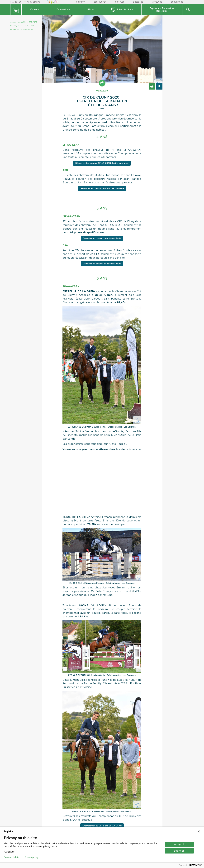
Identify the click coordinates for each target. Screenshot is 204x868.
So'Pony (81, 2)
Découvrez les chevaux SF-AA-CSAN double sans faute (102, 163)
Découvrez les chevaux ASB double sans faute (102, 188)
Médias (91, 10)
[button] (35, 10)
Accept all (179, 844)
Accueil (13, 22)
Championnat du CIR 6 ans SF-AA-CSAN (102, 826)
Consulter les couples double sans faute (102, 238)
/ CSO (30, 22)
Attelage (157, 2)
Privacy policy (31, 857)
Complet (120, 2)
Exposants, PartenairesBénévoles (162, 10)
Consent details (12, 857)
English (9, 831)
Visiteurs (35, 10)
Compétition (63, 10)
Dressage (138, 2)
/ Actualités (22, 22)
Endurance (177, 2)
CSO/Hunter (100, 2)
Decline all (179, 851)
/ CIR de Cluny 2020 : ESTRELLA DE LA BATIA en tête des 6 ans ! (24, 26)
